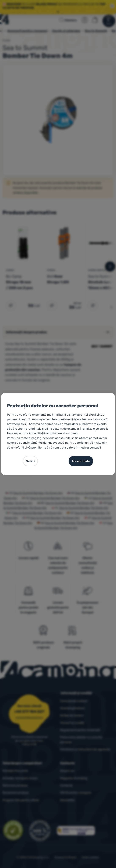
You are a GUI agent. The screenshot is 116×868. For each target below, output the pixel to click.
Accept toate (81, 461)
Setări (30, 461)
